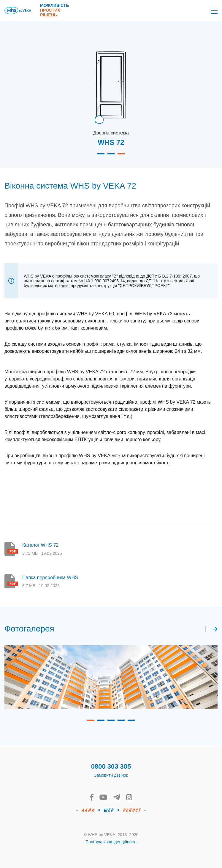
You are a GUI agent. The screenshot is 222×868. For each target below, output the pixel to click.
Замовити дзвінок (111, 775)
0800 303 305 (111, 766)
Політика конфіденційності (111, 842)
